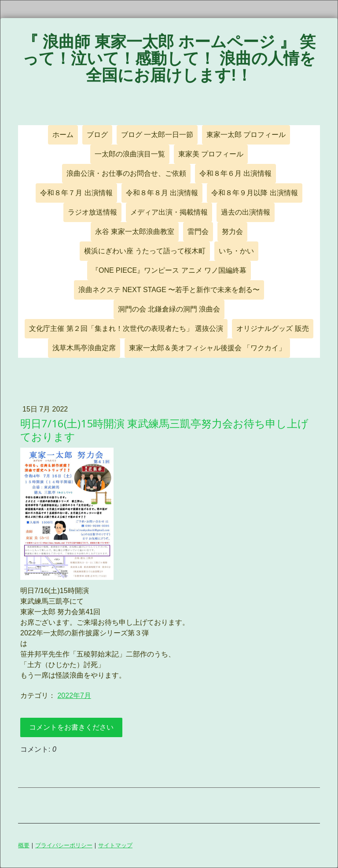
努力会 (232, 232)
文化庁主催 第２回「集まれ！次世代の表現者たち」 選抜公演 (126, 328)
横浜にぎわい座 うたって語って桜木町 (145, 251)
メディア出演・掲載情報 (169, 212)
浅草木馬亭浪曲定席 (84, 348)
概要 (24, 845)
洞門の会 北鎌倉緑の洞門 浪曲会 (169, 309)
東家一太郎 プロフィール (246, 135)
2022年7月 (74, 696)
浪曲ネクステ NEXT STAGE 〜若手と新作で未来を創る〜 (169, 290)
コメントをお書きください (71, 727)
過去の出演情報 (246, 212)
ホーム (63, 135)
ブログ (97, 135)
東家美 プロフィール (211, 154)
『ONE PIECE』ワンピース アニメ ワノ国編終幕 (169, 270)
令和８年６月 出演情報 (235, 173)
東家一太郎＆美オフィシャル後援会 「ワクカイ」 (207, 348)
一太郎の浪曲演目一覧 (130, 154)
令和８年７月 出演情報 (76, 193)
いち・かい (236, 251)
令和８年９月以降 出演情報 (254, 193)
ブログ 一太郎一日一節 (157, 135)
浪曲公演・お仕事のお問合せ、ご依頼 (126, 173)
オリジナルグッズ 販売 (272, 328)
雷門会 (198, 232)
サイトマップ (115, 845)
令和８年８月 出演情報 (162, 193)
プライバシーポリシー (64, 845)
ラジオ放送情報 (92, 212)
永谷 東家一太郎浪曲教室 (135, 232)
